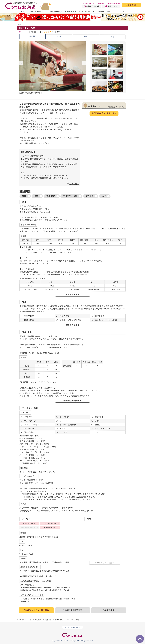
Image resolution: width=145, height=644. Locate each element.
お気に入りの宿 (91, 6)
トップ (24, 12)
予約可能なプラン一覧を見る (36, 610)
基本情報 (33, 36)
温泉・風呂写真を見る (72, 401)
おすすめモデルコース (102, 12)
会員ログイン (131, 5)
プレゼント (119, 12)
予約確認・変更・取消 (114, 3)
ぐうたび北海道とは (88, 3)
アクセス (92, 196)
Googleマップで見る (105, 563)
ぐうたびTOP (22, 620)
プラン (59, 37)
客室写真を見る (73, 295)
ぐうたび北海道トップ (73, 627)
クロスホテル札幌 (26, 28)
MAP (106, 196)
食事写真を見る (73, 325)
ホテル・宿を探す (36, 12)
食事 (38, 196)
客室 (26, 196)
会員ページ (111, 6)
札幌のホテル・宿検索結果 (54, 620)
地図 (112, 37)
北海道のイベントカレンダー (77, 12)
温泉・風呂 (53, 196)
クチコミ (33, 32)
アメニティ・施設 (72, 196)
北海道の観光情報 (54, 12)
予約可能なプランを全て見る (104, 113)
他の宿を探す (109, 610)
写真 (86, 37)
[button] (84, 63)
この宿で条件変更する (72, 610)
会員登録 (101, 3)
